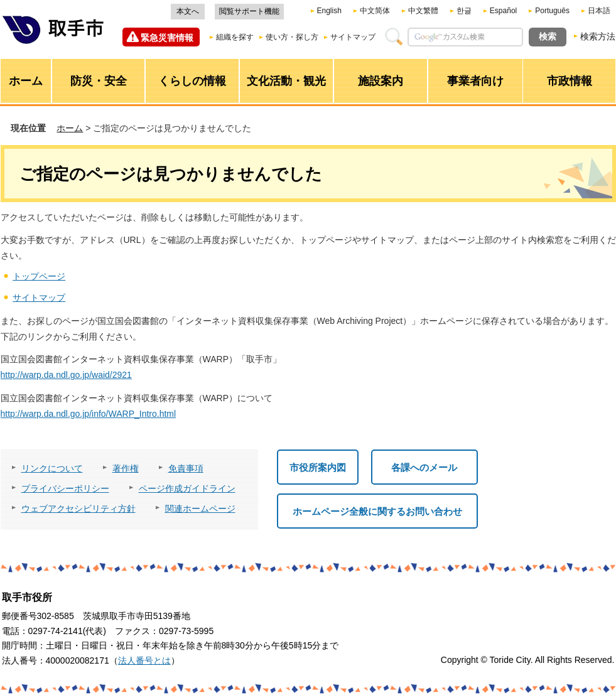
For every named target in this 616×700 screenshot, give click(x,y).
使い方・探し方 (292, 37)
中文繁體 (423, 11)
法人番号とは (144, 660)
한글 (464, 11)
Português (552, 11)
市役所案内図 (318, 467)
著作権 (126, 468)
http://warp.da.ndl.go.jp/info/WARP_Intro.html (89, 414)
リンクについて (52, 468)
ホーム (70, 128)
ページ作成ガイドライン (187, 488)
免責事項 (186, 468)
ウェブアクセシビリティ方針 (78, 509)
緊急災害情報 (167, 38)
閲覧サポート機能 (249, 11)
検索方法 (598, 36)
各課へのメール (424, 467)
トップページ (39, 276)
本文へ (188, 11)
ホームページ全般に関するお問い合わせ (377, 511)
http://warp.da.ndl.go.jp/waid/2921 (66, 375)
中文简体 (375, 11)
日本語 (599, 11)
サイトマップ (353, 37)
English (329, 11)
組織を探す (235, 37)
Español (503, 11)
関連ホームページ (200, 509)
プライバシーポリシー (65, 488)
